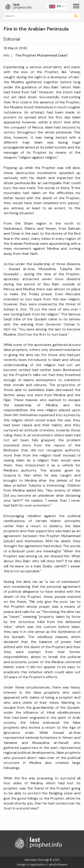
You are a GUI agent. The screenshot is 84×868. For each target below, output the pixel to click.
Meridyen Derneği (37, 860)
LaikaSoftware (57, 865)
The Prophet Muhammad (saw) (41, 55)
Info (7, 55)
